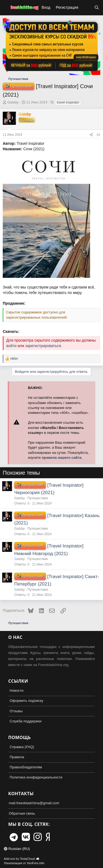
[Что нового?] (86, 8)
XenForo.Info (36, 863)
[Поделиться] (91, 135)
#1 (98, 135)
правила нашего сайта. (62, 458)
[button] (5, 8)
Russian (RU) (17, 849)
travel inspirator (68, 102)
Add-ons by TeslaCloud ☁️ (22, 859)
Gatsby (13, 102)
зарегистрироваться (43, 346)
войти (11, 346)
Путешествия (38, 498)
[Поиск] (97, 8)
